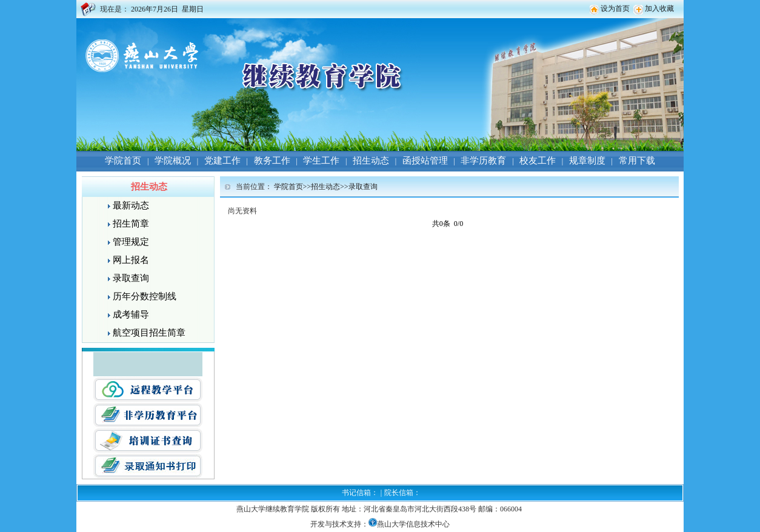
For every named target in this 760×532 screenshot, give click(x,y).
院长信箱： (402, 493)
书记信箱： (360, 493)
